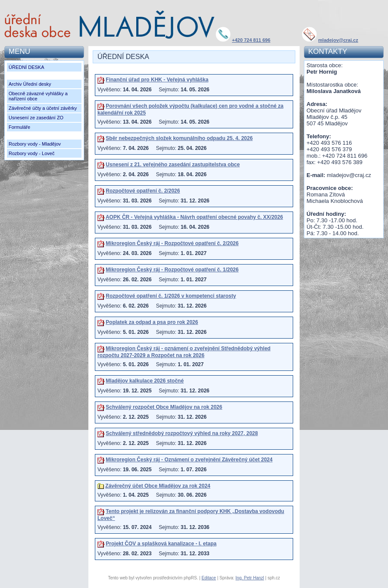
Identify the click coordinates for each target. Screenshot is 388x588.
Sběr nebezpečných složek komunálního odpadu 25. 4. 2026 (179, 138)
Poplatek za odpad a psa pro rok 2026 (152, 322)
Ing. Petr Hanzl (250, 578)
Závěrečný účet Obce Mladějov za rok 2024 (158, 486)
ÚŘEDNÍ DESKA (27, 67)
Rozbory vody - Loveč (31, 153)
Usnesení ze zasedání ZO (36, 118)
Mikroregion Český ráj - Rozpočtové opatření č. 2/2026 (172, 243)
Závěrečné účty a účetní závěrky (43, 108)
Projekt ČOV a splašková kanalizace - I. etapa (161, 544)
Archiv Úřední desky (30, 84)
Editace (209, 578)
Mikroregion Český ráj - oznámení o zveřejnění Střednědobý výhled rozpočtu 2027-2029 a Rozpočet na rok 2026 (184, 352)
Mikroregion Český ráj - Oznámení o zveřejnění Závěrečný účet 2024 (189, 460)
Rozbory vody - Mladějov (35, 144)
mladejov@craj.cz (338, 40)
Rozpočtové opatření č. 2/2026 (143, 191)
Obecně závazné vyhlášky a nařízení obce (38, 96)
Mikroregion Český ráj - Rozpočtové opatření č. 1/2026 (172, 270)
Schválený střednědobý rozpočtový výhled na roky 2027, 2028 (182, 433)
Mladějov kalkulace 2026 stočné (145, 381)
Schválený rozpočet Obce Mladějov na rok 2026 (164, 407)
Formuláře (19, 127)
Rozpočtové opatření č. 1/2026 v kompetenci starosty (171, 296)
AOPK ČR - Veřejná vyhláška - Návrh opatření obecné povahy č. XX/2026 (194, 217)
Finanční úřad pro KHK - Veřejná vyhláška (157, 80)
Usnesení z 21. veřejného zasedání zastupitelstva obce (173, 165)
